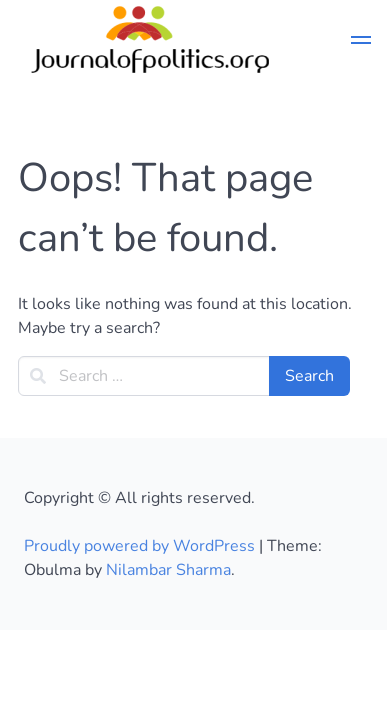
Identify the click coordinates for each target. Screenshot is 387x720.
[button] (361, 43)
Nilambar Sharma (168, 570)
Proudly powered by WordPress (141, 546)
